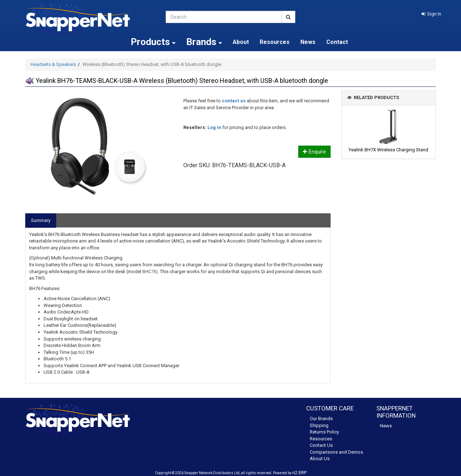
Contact (337, 42)
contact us (234, 101)
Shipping (319, 425)
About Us (320, 459)
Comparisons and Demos (336, 452)
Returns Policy (324, 432)
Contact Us (321, 445)
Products (153, 42)
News (308, 42)
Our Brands (321, 419)
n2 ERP (299, 473)
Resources (275, 42)
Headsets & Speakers (53, 64)
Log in (214, 127)
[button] (431, 14)
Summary (41, 220)
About (241, 42)
